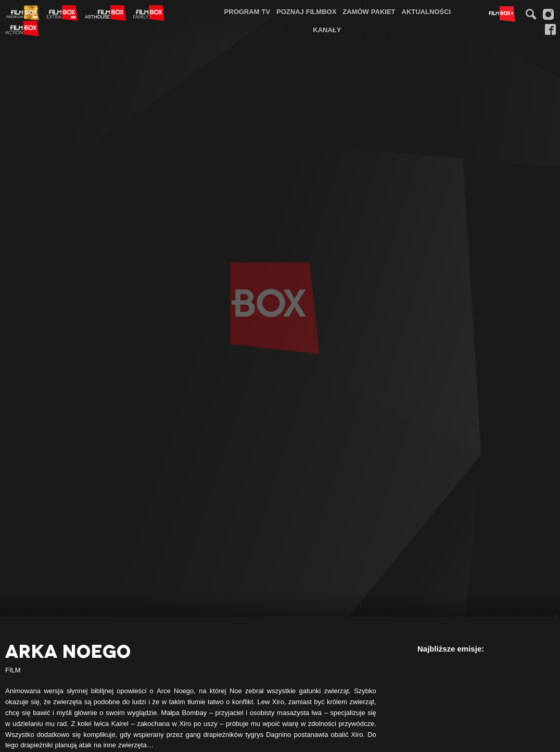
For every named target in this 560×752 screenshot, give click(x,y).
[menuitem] (247, 12)
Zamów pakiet (369, 11)
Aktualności (427, 11)
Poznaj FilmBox (306, 11)
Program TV (247, 11)
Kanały (327, 30)
